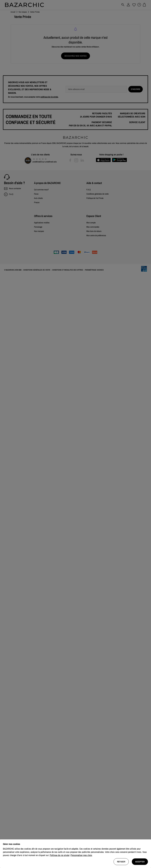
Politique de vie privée (59, 855)
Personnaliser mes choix (81, 855)
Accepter (140, 862)
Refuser (121, 862)
